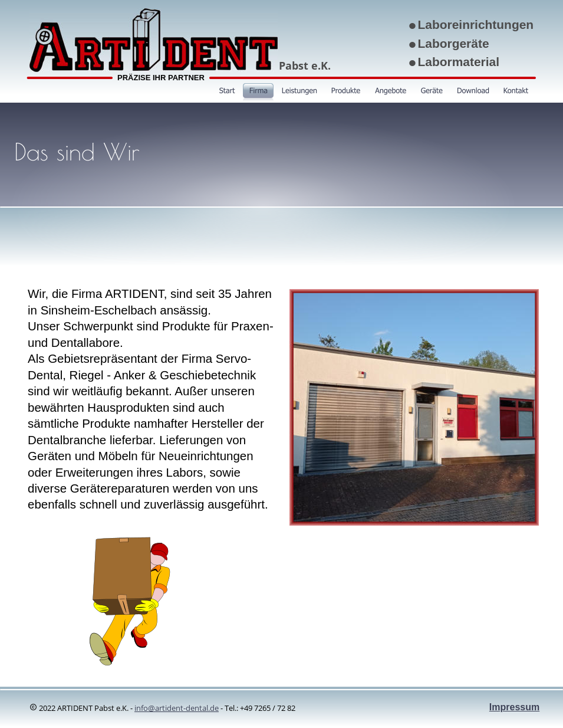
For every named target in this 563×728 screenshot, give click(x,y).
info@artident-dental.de (177, 708)
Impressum (514, 707)
